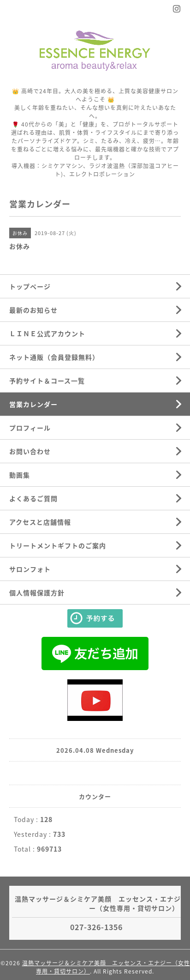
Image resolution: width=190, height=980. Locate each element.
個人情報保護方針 (37, 593)
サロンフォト (30, 569)
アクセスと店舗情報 (40, 522)
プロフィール (30, 428)
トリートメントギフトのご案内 (58, 545)
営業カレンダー (33, 404)
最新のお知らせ (33, 310)
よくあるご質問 (33, 498)
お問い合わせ (30, 451)
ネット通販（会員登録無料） (54, 357)
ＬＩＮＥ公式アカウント (47, 333)
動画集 (20, 475)
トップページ (30, 286)
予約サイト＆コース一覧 (47, 381)
